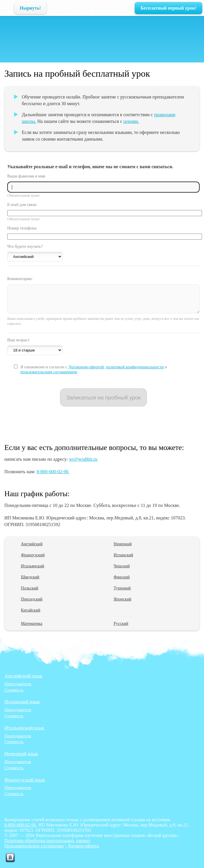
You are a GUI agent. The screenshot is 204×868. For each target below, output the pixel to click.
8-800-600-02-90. (53, 472)
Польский (30, 588)
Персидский (32, 599)
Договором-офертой (86, 367)
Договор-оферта (83, 846)
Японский (123, 599)
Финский (122, 577)
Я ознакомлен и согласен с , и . (94, 369)
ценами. (131, 121)
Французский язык (25, 780)
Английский (32, 544)
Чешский (122, 566)
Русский (121, 623)
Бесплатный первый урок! (168, 8)
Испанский (123, 555)
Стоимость (14, 690)
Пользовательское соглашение (34, 846)
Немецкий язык (21, 754)
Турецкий (122, 588)
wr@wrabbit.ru (83, 459)
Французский (33, 555)
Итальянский (33, 566)
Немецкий (123, 544)
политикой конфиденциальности (135, 367)
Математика (32, 623)
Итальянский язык (24, 728)
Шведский (30, 577)
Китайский (31, 610)
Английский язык (23, 676)
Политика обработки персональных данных (47, 841)
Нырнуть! (30, 8)
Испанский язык (22, 702)
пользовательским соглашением (49, 372)
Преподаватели (18, 684)
